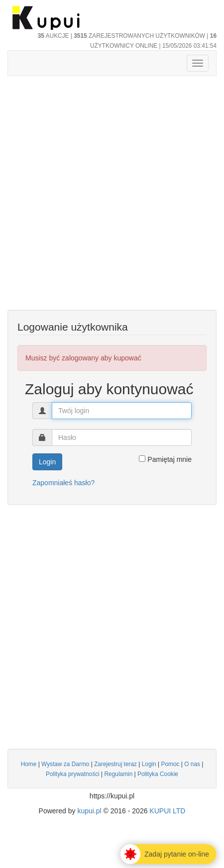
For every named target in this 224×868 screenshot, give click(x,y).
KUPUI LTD (167, 811)
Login (149, 764)
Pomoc (170, 764)
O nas (192, 764)
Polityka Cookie (158, 774)
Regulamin (118, 774)
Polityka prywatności (73, 774)
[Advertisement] (112, 198)
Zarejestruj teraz (115, 764)
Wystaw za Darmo (65, 764)
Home (29, 764)
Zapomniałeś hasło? (63, 483)
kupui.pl (89, 811)
